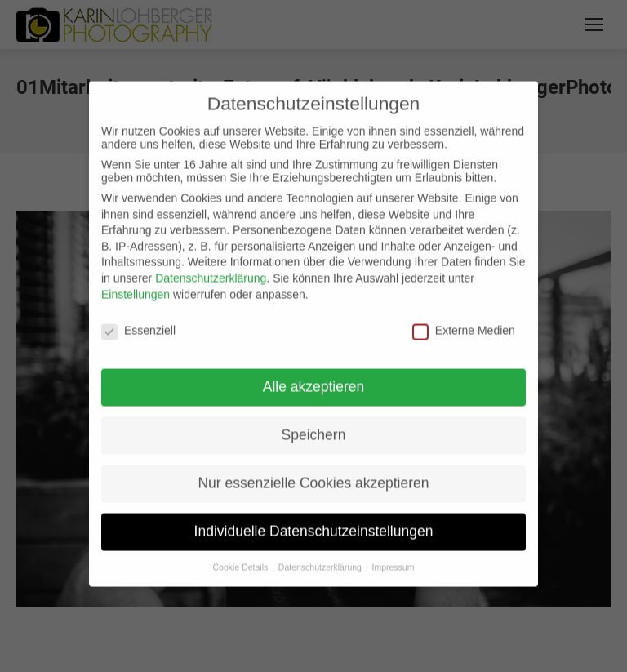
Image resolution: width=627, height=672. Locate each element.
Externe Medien (464, 320)
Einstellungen (136, 283)
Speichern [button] (314, 425)
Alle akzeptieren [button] (314, 376)
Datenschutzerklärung (211, 268)
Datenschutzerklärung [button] (321, 557)
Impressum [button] (394, 557)
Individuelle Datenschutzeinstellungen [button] (314, 521)
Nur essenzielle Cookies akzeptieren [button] (313, 473)
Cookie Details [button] (242, 557)
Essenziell (138, 320)
